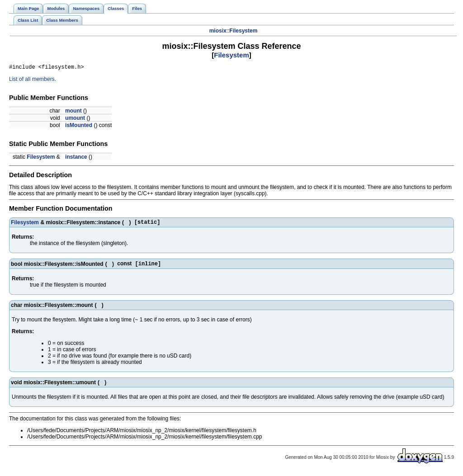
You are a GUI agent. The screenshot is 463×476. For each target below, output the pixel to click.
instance (76, 158)
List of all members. (33, 80)
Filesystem (243, 31)
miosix (218, 31)
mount (73, 112)
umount (75, 119)
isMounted (79, 127)
